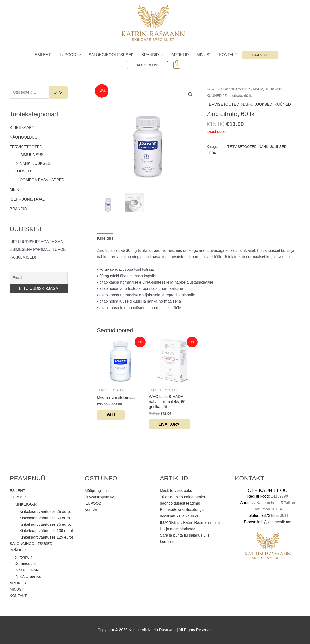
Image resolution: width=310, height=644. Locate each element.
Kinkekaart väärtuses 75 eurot (45, 524)
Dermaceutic (25, 564)
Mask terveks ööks (176, 490)
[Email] (39, 278)
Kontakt (91, 510)
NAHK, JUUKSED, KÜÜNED (266, 104)
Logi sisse (260, 55)
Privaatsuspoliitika (100, 497)
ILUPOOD (67, 55)
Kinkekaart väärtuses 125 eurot (46, 537)
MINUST (204, 55)
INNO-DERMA (27, 570)
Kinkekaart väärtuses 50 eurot (45, 518)
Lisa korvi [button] (170, 424)
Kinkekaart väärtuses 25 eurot (45, 512)
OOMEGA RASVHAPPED (42, 180)
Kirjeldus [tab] (105, 238)
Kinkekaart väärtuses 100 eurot (46, 531)
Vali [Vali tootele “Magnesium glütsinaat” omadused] (111, 415)
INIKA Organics (28, 576)
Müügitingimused (99, 490)
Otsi (58, 92)
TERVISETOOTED (26, 147)
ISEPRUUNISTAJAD (27, 199)
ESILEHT (43, 55)
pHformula (23, 557)
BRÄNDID (150, 55)
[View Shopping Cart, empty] (177, 65)
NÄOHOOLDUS (23, 137)
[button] (190, 94)
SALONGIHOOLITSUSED (111, 55)
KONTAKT (228, 55)
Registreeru (148, 65)
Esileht (212, 89)
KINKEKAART (22, 128)
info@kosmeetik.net (274, 522)
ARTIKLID (180, 55)
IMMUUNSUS (32, 155)
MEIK (14, 190)
